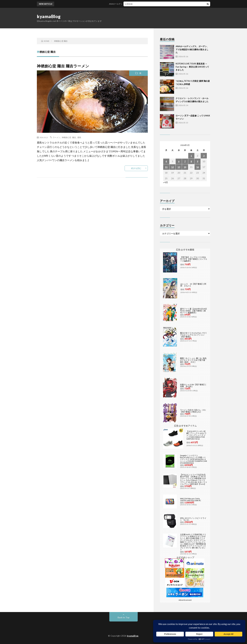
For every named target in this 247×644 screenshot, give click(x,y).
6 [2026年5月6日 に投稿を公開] (179, 161)
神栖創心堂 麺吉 (69, 137)
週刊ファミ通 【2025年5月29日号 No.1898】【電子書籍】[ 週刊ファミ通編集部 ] (194, 311)
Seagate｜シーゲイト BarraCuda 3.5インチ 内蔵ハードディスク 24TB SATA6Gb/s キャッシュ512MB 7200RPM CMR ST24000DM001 (194, 459)
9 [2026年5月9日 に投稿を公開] (198, 161)
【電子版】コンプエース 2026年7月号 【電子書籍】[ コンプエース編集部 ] (194, 259)
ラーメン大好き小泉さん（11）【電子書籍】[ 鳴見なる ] (193, 411)
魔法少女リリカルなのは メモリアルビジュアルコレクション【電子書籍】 (193, 335)
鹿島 (79, 137)
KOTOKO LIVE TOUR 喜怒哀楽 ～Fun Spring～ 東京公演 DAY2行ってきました (192, 67)
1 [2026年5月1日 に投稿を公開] (191, 156)
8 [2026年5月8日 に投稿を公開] (191, 161)
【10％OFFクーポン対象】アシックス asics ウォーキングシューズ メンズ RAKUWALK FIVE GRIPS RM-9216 (196, 435)
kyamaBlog (49, 16)
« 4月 (165, 182)
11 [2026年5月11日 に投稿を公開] (166, 167)
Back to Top (124, 617)
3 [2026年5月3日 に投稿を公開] (204, 156)
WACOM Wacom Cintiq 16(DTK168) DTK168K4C (191, 499)
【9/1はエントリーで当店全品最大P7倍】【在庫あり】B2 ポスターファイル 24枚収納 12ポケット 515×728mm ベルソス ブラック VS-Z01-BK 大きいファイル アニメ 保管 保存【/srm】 (194, 479)
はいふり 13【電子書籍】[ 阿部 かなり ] (193, 285)
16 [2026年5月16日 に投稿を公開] (198, 167)
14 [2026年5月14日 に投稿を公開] (185, 167)
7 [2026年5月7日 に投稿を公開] (185, 161)
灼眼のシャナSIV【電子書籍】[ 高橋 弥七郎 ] (193, 385)
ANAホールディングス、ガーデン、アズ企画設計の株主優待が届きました (143, 4)
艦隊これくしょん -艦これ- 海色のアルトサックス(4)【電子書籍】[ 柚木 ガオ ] (193, 360)
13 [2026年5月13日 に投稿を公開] (179, 167)
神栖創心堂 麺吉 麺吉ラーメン (63, 66)
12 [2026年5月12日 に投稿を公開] (172, 167)
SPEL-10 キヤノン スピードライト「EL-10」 (193, 519)
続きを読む (136, 168)
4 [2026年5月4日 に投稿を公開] (166, 161)
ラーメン (57, 137)
